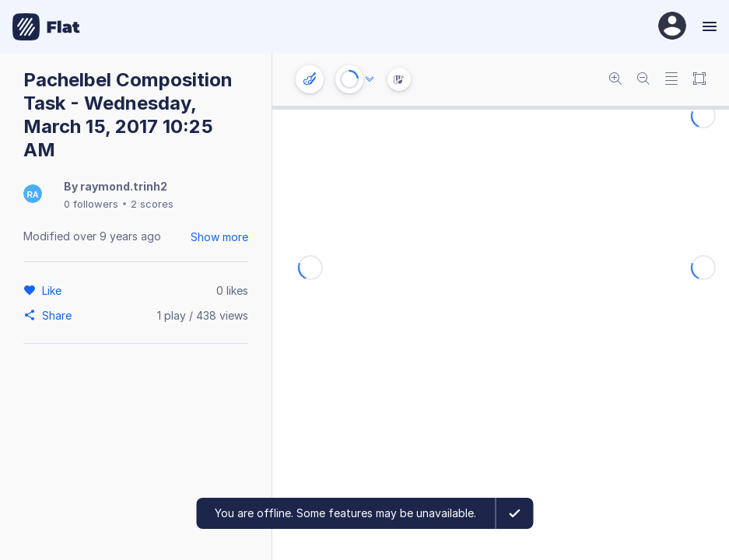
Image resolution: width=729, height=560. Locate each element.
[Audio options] (370, 79)
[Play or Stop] (349, 79)
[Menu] (708, 26)
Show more (219, 237)
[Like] (54, 290)
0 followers (91, 204)
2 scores (152, 204)
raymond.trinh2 (124, 186)
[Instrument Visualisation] (399, 79)
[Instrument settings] (310, 79)
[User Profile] (672, 27)
